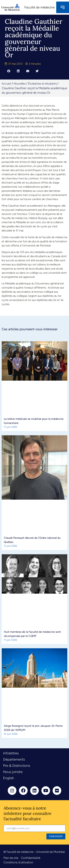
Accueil (6, 84)
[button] (9, 71)
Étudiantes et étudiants (42, 84)
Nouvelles (20, 84)
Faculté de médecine (39, 7)
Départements (14, 759)
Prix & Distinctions (17, 766)
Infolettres (11, 753)
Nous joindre (13, 772)
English (9, 778)
